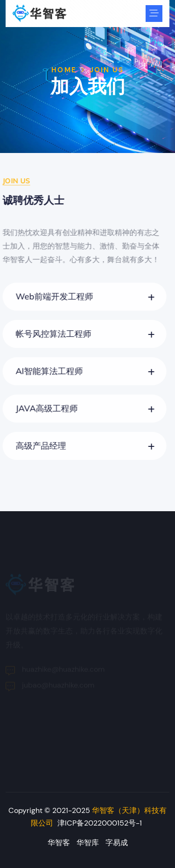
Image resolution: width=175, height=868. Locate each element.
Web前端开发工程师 (52, 296)
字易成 (117, 843)
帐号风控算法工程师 (51, 334)
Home (64, 70)
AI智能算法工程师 (47, 371)
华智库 (88, 843)
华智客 (59, 843)
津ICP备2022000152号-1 (100, 823)
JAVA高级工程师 (45, 408)
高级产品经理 (39, 446)
